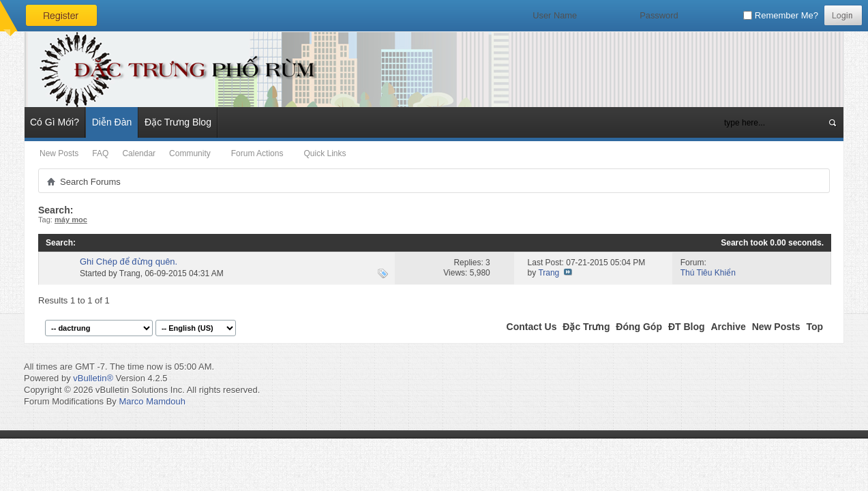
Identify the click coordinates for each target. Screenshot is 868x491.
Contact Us (532, 327)
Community (190, 153)
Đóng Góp (639, 327)
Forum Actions (257, 153)
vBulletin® (93, 378)
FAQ (100, 153)
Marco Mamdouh (152, 401)
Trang (130, 273)
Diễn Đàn (112, 122)
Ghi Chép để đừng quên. (129, 262)
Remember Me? (781, 15)
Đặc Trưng (586, 327)
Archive (728, 327)
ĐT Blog (687, 327)
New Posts (59, 153)
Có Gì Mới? (55, 122)
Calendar (139, 153)
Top (814, 327)
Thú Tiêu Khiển (708, 273)
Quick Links (325, 153)
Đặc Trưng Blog (178, 122)
